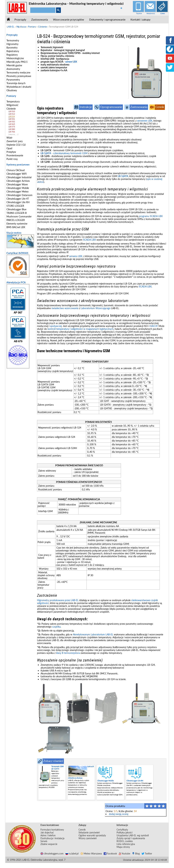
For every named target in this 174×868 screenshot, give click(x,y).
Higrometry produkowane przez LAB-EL (58, 600)
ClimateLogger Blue (16, 209)
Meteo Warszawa (91, 854)
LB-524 (12, 116)
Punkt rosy (12, 159)
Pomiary (11, 96)
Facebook (110, 854)
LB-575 (12, 127)
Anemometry (13, 69)
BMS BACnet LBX (16, 227)
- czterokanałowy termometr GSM (64, 153)
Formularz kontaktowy (52, 830)
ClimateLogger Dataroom (19, 195)
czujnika (56, 627)
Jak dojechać (47, 832)
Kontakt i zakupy (140, 19)
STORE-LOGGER (15, 206)
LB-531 (12, 119)
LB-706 (12, 132)
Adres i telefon (48, 835)
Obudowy (12, 90)
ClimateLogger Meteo (18, 192)
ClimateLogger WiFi (17, 174)
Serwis (44, 841)
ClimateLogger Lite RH (18, 202)
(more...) (14, 134)
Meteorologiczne (15, 58)
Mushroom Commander (19, 216)
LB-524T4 (123, 176)
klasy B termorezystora (68, 653)
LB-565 (12, 124)
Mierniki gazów (14, 65)
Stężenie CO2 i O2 (16, 145)
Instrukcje (86, 107)
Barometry (12, 48)
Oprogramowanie (111, 107)
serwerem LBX (145, 121)
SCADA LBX (89, 240)
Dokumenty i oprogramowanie (107, 19)
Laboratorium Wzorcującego (96, 308)
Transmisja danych (16, 83)
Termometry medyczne (18, 72)
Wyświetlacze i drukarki (19, 87)
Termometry (13, 40)
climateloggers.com (52, 854)
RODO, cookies (125, 841)
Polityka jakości (124, 832)
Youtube (124, 854)
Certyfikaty (122, 830)
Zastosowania (40, 19)
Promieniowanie (15, 155)
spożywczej (56, 326)
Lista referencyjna (126, 844)
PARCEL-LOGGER (16, 220)
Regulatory (12, 55)
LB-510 (12, 111)
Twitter (147, 854)
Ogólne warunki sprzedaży (92, 835)
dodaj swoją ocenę (119, 814)
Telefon (139, 13)
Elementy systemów (17, 224)
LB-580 (12, 129)
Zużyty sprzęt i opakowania (131, 838)
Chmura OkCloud (16, 170)
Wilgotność (12, 105)
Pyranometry (13, 80)
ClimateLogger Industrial (19, 177)
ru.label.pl (72, 854)
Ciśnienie (11, 109)
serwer (69, 62)
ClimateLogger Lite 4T (18, 199)
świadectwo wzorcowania (65, 308)
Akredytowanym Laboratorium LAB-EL (93, 634)
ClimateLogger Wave (17, 184)
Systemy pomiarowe (18, 165)
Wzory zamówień (88, 838)
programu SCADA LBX (151, 216)
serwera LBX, (76, 256)
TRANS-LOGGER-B (17, 213)
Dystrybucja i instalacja (52, 838)
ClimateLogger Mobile (18, 188)
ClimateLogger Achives (18, 181)
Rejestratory (13, 51)
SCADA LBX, (145, 286)
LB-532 (12, 121)
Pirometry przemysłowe (19, 76)
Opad (9, 148)
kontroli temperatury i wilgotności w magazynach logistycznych (81, 329)
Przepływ (11, 152)
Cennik (163, 13)
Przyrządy (20, 19)
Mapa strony (123, 847)
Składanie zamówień (89, 832)
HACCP (154, 326)
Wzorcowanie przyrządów (69, 19)
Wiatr (9, 138)
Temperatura (13, 101)
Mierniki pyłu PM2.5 (17, 62)
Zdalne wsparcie (49, 844)
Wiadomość (151, 13)
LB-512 (12, 114)
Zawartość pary (15, 141)
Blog (136, 854)
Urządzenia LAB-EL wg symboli (133, 835)
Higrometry (12, 44)
